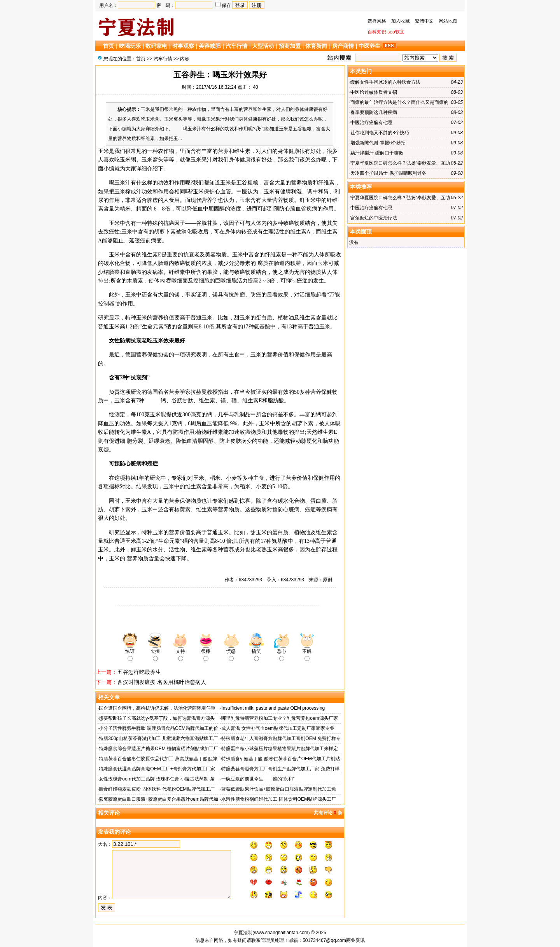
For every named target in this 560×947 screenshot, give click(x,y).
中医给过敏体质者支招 (374, 92)
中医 (242, 192)
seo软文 (396, 32)
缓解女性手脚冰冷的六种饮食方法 (385, 82)
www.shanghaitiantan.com (281, 933)
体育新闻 (316, 46)
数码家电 (156, 46)
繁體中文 (424, 21)
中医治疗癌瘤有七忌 (371, 123)
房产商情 (343, 46)
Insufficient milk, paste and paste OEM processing (273, 708)
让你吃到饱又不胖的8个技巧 (380, 133)
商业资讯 (355, 940)
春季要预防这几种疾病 (374, 112)
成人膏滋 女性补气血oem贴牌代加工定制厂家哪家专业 (278, 728)
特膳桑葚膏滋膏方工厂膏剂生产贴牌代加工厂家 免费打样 (280, 769)
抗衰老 (139, 341)
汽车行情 (236, 46)
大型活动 (263, 46)
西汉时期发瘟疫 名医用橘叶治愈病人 (162, 682)
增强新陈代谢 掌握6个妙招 (378, 143)
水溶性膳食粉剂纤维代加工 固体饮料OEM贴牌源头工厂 (279, 799)
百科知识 (377, 32)
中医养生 (369, 46)
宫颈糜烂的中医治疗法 (374, 218)
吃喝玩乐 (130, 46)
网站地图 (448, 21)
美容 (210, 255)
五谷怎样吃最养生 (139, 672)
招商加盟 (290, 46)
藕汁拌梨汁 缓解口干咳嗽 (377, 153)
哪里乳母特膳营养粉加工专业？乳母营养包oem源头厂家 (279, 718)
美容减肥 (210, 46)
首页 (108, 46)
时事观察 (183, 46)
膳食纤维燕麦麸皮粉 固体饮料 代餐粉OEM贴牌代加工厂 (157, 789)
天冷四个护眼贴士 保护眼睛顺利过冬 (388, 173)
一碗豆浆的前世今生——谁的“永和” (258, 779)
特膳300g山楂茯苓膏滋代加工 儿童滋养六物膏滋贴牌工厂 (158, 738)
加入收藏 (401, 21)
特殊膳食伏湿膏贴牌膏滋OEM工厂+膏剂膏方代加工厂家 (157, 769)
